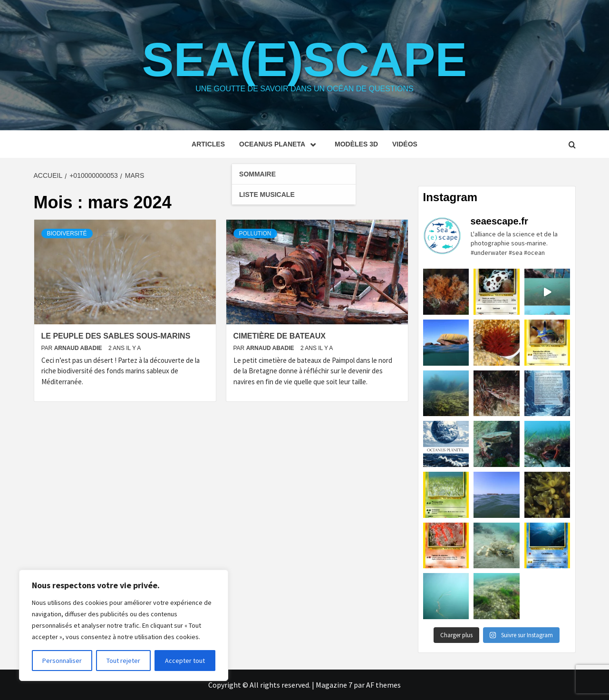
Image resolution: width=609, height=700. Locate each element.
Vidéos (405, 144)
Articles (208, 144)
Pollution (255, 233)
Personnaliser (62, 661)
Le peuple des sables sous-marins (116, 336)
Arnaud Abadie (79, 348)
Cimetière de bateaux (280, 336)
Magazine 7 (334, 685)
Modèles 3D (356, 144)
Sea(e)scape (304, 59)
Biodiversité (67, 233)
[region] (124, 625)
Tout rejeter (123, 661)
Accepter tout (185, 661)
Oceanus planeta (280, 144)
